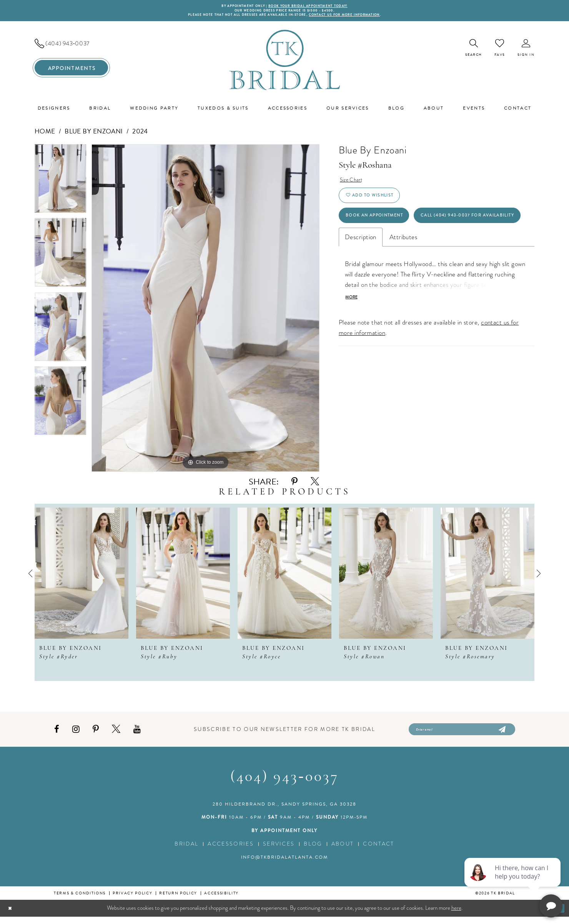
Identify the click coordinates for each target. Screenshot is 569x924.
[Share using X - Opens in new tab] (315, 485)
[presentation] (82, 577)
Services (279, 851)
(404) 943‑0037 (284, 784)
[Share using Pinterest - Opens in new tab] (294, 485)
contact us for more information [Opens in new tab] (361, 18)
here (456, 915)
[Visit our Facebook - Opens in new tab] (57, 735)
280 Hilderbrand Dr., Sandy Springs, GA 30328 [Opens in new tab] (284, 811)
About (343, 851)
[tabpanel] (60, 185)
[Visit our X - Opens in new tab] (116, 735)
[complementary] (513, 882)
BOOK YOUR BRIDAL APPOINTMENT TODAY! (314, 7)
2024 (140, 135)
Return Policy (178, 900)
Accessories (231, 851)
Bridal (186, 851)
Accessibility (221, 900)
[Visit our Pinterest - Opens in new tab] (96, 735)
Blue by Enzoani (94, 135)
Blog (313, 851)
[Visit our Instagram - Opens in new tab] (76, 735)
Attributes (403, 279)
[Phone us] (71, 47)
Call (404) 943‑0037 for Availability (408, 255)
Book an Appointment (385, 230)
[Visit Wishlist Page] (500, 52)
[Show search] (474, 52)
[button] (526, 52)
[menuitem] (71, 47)
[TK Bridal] (285, 64)
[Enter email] (462, 735)
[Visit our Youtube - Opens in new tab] (137, 735)
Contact (379, 851)
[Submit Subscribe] (502, 735)
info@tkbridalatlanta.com (284, 864)
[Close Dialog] (12, 915)
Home (45, 135)
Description (361, 279)
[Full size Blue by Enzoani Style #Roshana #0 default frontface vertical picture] (205, 312)
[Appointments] (71, 72)
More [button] (354, 341)
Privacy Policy (132, 900)
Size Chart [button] (354, 185)
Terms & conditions (80, 900)
